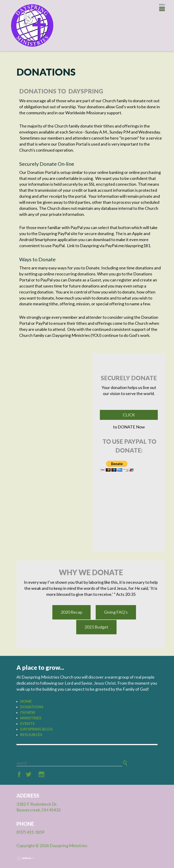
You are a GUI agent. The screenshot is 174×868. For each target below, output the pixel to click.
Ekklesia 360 (26, 858)
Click (129, 415)
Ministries (31, 718)
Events (27, 723)
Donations (32, 707)
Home (26, 701)
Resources (31, 735)
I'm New (28, 712)
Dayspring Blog (36, 729)
